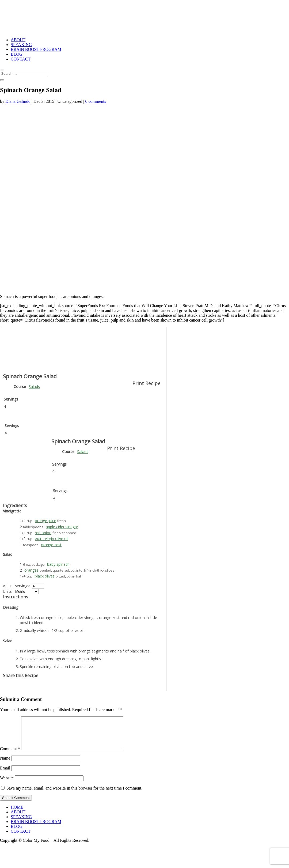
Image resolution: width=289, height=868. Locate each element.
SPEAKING (21, 45)
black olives (45, 576)
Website (7, 784)
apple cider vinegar (62, 527)
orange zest (51, 545)
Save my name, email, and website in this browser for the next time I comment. (74, 795)
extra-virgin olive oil (52, 539)
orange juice (45, 521)
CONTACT (21, 59)
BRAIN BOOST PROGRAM (36, 49)
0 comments (96, 101)
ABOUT (18, 40)
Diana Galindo (18, 101)
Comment (10, 755)
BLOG (17, 54)
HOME (17, 814)
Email (5, 774)
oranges (31, 570)
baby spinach (58, 564)
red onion (43, 533)
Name (5, 765)
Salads (34, 386)
